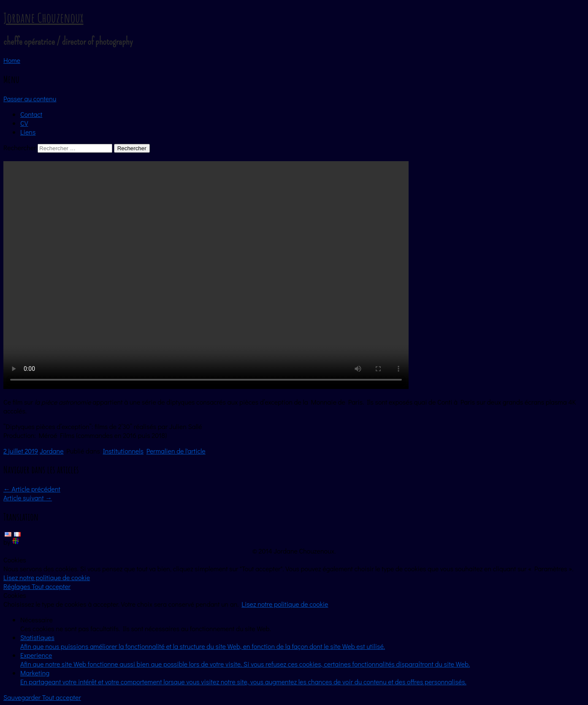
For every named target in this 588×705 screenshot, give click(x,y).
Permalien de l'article (176, 451)
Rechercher (20, 147)
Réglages (18, 586)
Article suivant (28, 498)
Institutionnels (123, 451)
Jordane (52, 451)
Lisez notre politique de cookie (47, 577)
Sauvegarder (23, 697)
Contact (31, 114)
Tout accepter (51, 586)
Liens (28, 132)
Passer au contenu (30, 99)
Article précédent (32, 489)
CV (24, 123)
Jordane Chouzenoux (43, 18)
